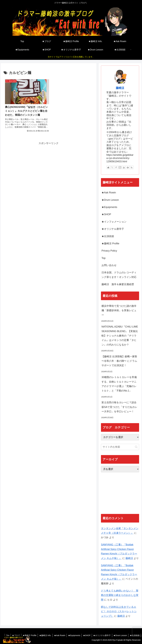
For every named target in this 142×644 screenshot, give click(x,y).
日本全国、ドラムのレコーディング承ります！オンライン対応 (119, 275)
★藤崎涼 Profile (110, 243)
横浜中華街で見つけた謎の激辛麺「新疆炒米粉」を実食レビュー (119, 310)
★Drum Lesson (110, 200)
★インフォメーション (114, 222)
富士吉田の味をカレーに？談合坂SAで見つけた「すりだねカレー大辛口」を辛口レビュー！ (119, 407)
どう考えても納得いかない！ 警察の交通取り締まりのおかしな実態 (120, 595)
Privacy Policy (109, 251)
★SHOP (106, 214)
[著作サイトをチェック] (108, 167)
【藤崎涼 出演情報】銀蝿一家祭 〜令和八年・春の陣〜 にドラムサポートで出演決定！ (119, 361)
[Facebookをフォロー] (116, 167)
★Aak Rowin (109, 193)
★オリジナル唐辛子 (113, 229)
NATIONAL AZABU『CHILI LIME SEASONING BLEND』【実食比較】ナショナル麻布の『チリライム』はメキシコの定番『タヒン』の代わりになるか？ (120, 336)
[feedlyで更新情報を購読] (128, 167)
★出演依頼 (108, 236)
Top (104, 258)
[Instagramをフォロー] (120, 167)
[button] (136, 447)
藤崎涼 (120, 88)
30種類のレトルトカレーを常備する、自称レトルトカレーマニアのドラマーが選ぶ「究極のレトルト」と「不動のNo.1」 (119, 384)
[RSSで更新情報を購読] (132, 167)
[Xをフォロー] (112, 167)
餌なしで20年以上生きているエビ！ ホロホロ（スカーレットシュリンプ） (119, 611)
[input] (120, 447)
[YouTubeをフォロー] (124, 167)
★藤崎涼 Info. (44, 635)
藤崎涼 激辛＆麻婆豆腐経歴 (118, 284)
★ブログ (15, 635)
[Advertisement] (49, 164)
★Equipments (109, 207)
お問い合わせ (109, 265)
